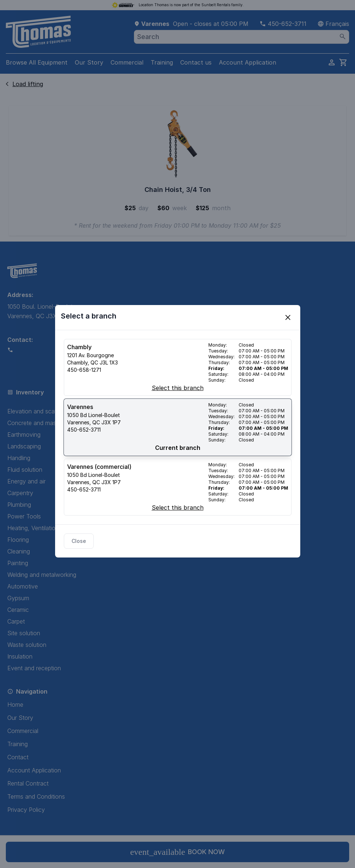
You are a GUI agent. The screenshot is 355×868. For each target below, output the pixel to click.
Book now (178, 852)
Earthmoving (24, 435)
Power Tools (24, 516)
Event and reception (34, 668)
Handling (19, 458)
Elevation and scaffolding (41, 411)
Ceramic (18, 610)
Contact (18, 757)
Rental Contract (28, 783)
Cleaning (19, 551)
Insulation (20, 656)
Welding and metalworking (42, 575)
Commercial (127, 62)
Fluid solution (25, 470)
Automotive (23, 586)
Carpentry (20, 493)
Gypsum (18, 598)
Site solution (24, 633)
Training (162, 62)
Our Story (89, 62)
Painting (18, 563)
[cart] (343, 62)
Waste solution (27, 645)
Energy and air (26, 481)
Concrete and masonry (38, 423)
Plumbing (19, 505)
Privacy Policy (26, 810)
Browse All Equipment (37, 62)
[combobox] (242, 37)
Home (15, 705)
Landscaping (24, 446)
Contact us (196, 62)
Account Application (248, 62)
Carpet (16, 621)
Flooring (18, 540)
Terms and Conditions (36, 796)
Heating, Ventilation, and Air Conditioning (61, 528)
